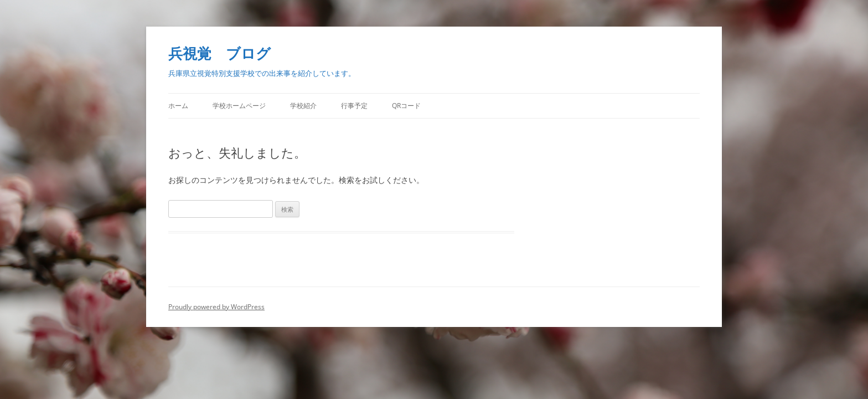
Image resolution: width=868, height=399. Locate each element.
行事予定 (354, 106)
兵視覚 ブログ (219, 53)
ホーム (178, 106)
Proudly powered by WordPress (216, 307)
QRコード (406, 106)
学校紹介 (303, 106)
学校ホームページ (239, 106)
